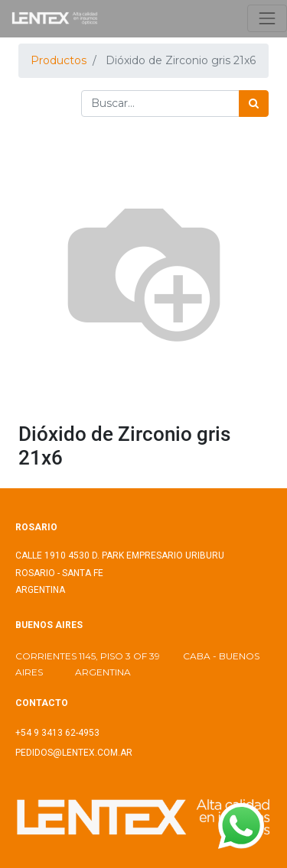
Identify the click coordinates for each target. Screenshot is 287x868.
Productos (59, 60)
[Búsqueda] (254, 104)
